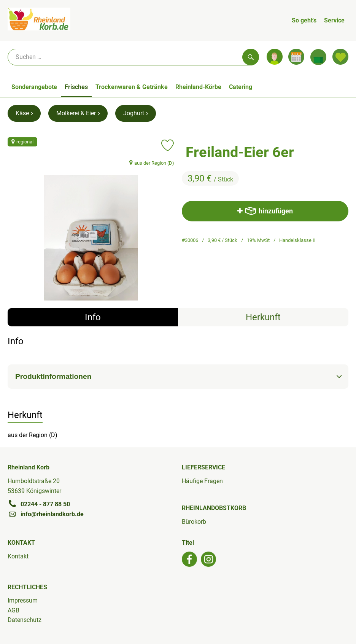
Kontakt (18, 556)
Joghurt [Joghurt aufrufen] (136, 113)
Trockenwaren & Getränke (132, 87)
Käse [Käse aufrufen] (24, 113)
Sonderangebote (34, 87)
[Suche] (133, 57)
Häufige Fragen (202, 481)
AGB (14, 610)
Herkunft (263, 317)
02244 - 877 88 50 (39, 504)
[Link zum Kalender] (296, 57)
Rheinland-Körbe (198, 87)
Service (334, 20)
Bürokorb (194, 522)
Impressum (23, 600)
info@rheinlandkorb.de (46, 514)
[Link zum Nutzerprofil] (275, 57)
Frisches (76, 87)
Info (93, 317)
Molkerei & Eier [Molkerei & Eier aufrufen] (78, 113)
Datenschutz (25, 620)
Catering (241, 87)
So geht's (304, 20)
